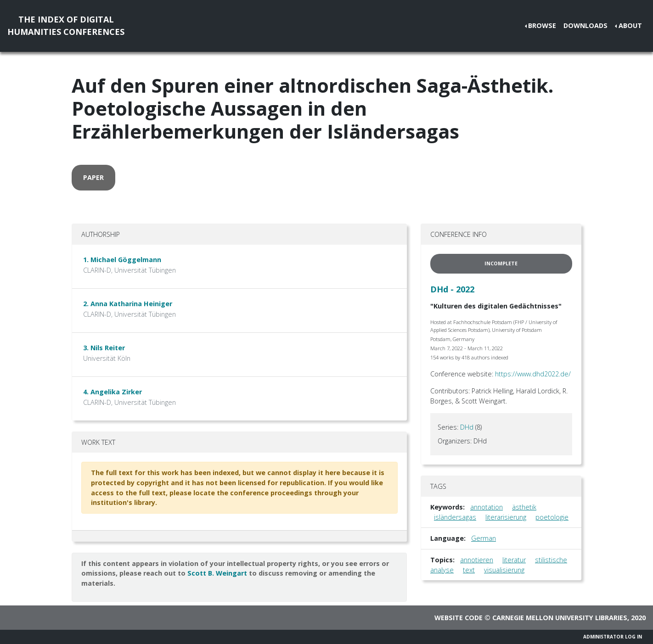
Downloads (585, 25)
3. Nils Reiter (104, 348)
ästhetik (524, 507)
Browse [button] (542, 25)
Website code (459, 618)
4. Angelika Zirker (113, 392)
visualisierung (504, 570)
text (469, 570)
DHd (467, 427)
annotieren (477, 560)
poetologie (552, 517)
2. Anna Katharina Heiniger (128, 304)
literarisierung (506, 517)
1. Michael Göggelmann (122, 260)
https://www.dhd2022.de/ (533, 374)
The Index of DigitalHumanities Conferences (66, 25)
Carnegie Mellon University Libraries (560, 618)
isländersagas (455, 517)
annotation (487, 507)
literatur (514, 560)
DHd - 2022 (452, 289)
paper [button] (93, 177)
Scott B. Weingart (217, 573)
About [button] (630, 25)
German (484, 538)
